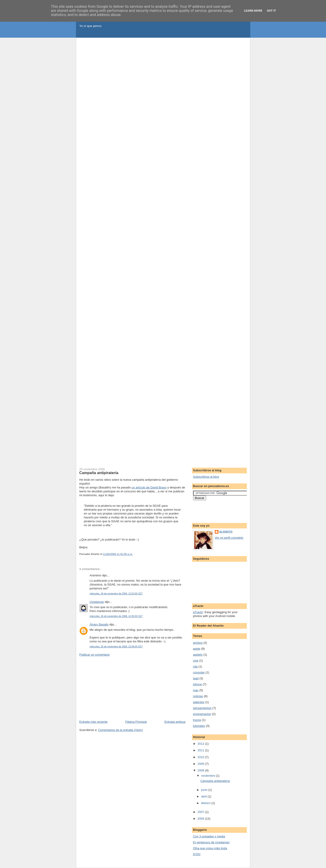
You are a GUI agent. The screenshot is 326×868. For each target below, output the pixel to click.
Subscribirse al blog (206, 477)
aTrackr (198, 612)
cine (196, 661)
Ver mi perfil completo (229, 538)
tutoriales (199, 726)
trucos (197, 720)
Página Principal (136, 722)
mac (196, 690)
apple (197, 649)
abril (204, 796)
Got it (271, 11)
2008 (201, 770)
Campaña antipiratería (99, 473)
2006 (201, 819)
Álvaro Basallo (99, 624)
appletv (198, 655)
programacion (202, 714)
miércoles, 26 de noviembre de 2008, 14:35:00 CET (116, 616)
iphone (198, 684)
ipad (196, 678)
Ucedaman (97, 602)
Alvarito (226, 532)
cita (195, 666)
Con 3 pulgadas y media (209, 836)
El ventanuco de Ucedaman (211, 842)
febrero (206, 803)
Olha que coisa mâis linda (210, 848)
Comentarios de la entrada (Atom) (121, 730)
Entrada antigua (175, 722)
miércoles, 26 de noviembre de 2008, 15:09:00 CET (116, 647)
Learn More (253, 11)
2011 (201, 750)
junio (205, 790)
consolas (199, 672)
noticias (198, 696)
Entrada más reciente (94, 722)
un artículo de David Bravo (149, 487)
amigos (198, 643)
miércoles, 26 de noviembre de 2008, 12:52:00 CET (116, 594)
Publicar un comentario (95, 655)
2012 (201, 744)
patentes (199, 702)
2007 (201, 812)
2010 (201, 757)
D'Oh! (197, 854)
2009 (201, 764)
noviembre (208, 776)
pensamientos (202, 708)
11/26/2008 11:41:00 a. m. (118, 554)
